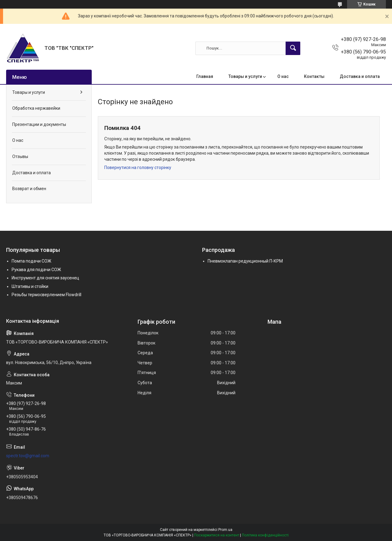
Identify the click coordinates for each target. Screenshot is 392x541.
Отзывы (20, 156)
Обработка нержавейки (36, 108)
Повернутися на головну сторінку (138, 167)
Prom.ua (225, 530)
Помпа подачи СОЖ (31, 261)
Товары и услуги (245, 76)
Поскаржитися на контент (217, 535)
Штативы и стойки (30, 286)
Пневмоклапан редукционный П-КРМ (245, 261)
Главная (205, 76)
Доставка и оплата (360, 76)
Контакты (314, 76)
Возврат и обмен (29, 189)
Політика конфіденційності (265, 535)
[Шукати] (293, 48)
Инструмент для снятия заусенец (45, 278)
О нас (283, 76)
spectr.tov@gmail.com (28, 456)
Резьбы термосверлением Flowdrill (46, 295)
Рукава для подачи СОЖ (36, 270)
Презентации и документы (39, 124)
